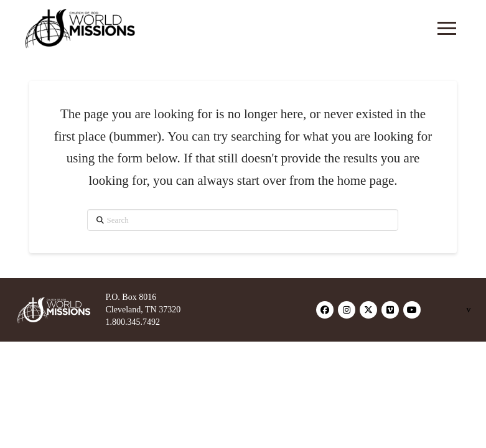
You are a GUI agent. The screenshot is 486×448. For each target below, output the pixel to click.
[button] (447, 28)
